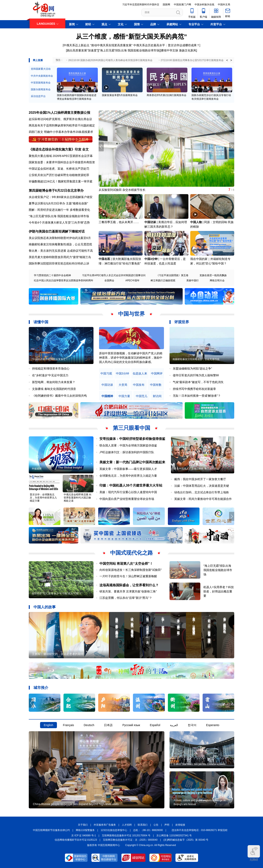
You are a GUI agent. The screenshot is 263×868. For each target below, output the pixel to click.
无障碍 (254, 853)
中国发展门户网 (182, 5)
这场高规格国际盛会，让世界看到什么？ (129, 585)
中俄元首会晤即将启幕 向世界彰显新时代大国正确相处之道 (78, 498)
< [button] (227, 60)
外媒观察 (37, 469)
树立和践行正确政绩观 (163, 280)
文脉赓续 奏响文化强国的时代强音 (54, 389)
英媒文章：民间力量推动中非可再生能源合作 (203, 499)
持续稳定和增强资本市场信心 (51, 369)
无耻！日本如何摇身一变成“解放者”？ (197, 396)
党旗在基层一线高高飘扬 (213, 275)
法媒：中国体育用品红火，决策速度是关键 (202, 486)
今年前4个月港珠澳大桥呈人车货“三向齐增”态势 (59, 223)
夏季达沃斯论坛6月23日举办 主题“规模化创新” (58, 203)
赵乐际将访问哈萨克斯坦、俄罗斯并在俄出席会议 (60, 119)
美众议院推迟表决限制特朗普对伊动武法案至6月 (60, 238)
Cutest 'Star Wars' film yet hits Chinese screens (200, 764)
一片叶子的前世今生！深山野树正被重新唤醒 (128, 576)
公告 (156, 825)
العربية (174, 725)
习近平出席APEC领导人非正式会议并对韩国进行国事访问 (114, 275)
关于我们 (83, 825)
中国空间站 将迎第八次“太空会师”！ (126, 564)
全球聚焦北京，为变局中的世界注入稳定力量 (128, 476)
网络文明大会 (217, 280)
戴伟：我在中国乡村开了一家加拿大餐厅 (200, 479)
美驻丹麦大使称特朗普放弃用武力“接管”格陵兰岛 (60, 257)
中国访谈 (150, 222)
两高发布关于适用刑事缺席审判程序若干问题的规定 (62, 125)
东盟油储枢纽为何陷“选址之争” (192, 369)
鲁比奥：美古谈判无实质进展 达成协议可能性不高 (61, 251)
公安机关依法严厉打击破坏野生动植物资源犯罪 (59, 175)
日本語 (108, 725)
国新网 (166, 5)
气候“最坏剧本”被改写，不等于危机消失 (198, 382)
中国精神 (107, 396)
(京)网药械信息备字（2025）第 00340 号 (186, 840)
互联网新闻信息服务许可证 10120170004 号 (126, 836)
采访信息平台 (38, 96)
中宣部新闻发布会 (41, 83)
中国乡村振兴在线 (204, 5)
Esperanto (213, 725)
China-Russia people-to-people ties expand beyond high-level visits (76, 804)
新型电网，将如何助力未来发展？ (54, 382)
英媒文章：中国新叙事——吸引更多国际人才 (128, 469)
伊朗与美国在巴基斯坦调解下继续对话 (57, 231)
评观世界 (182, 322)
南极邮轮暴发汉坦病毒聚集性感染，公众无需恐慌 (60, 244)
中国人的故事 (45, 607)
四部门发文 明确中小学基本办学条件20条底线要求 (61, 132)
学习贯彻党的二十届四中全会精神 (52, 275)
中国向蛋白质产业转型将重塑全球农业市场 (127, 499)
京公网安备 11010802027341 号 (174, 836)
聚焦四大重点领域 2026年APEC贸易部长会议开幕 (61, 156)
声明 (167, 825)
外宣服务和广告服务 (105, 825)
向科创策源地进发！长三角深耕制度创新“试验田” (131, 570)
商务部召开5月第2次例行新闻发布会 (167, 95)
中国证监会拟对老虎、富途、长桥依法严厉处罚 (59, 169)
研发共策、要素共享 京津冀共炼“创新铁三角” (128, 591)
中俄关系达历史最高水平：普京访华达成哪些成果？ (166, 45)
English (48, 725)
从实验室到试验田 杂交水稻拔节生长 (122, 190)
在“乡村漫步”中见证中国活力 (50, 375)
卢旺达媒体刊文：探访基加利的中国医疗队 (127, 452)
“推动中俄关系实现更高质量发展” (111, 45)
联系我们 (143, 825)
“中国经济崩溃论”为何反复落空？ (50, 359)
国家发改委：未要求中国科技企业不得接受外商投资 (62, 162)
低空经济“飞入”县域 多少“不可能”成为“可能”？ (57, 593)
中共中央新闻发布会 (42, 76)
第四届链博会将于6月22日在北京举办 (56, 191)
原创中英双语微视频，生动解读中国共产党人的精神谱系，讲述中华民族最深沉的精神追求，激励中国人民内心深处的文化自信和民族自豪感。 (131, 358)
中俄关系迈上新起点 (76, 45)
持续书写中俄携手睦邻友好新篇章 (194, 389)
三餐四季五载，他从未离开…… (119, 222)
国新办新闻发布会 (41, 89)
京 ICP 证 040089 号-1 (84, 836)
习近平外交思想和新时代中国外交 (141, 5)
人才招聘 (127, 825)
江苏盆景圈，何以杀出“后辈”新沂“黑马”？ (126, 598)
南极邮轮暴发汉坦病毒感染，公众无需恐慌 (196, 359)
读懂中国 (41, 322)
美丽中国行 (193, 280)
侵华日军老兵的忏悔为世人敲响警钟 (196, 375)
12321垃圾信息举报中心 (114, 830)
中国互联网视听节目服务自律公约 (51, 830)
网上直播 (38, 60)
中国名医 (104, 259)
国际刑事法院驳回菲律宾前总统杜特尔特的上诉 (59, 263)
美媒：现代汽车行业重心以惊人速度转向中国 (128, 492)
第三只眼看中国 (131, 428)
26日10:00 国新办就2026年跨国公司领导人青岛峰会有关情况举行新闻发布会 (110, 60)
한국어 (192, 725)
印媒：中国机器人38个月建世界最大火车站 (131, 485)
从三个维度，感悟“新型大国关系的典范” (131, 37)
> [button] (231, 60)
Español (155, 725)
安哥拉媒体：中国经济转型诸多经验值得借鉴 (132, 439)
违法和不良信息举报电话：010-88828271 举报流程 (200, 830)
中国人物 (196, 222)
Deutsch (89, 725)
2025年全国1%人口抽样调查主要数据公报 (59, 113)
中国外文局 (224, 5)
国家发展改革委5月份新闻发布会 (120, 95)
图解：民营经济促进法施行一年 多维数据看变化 (59, 210)
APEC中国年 (132, 280)
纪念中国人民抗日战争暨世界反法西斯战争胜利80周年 (64, 280)
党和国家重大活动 (41, 69)
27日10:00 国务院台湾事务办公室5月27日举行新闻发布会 (192, 60)
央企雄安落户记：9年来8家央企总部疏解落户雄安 (61, 197)
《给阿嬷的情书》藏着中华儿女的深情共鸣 (59, 396)
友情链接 (180, 825)
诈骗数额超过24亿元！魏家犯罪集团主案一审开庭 (61, 181)
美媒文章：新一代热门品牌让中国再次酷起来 (132, 462)
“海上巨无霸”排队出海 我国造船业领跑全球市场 (129, 50)
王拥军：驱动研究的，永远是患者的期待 (58, 654)
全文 (85, 149)
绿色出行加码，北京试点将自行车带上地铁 (202, 492)
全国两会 (109, 280)
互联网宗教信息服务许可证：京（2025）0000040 (130, 840)
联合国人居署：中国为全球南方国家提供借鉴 (128, 445)
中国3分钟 (151, 259)
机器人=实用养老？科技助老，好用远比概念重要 (219, 591)
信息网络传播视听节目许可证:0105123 (76, 840)
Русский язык (131, 725)
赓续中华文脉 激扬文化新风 (179, 50)
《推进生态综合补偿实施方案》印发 (55, 149)
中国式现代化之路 (131, 553)
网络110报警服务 (85, 830)
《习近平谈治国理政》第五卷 (172, 275)
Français (68, 725)
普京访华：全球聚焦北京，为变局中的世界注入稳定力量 (43, 498)
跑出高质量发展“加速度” (82, 50)
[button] (232, 147)
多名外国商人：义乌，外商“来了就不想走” (197, 469)
